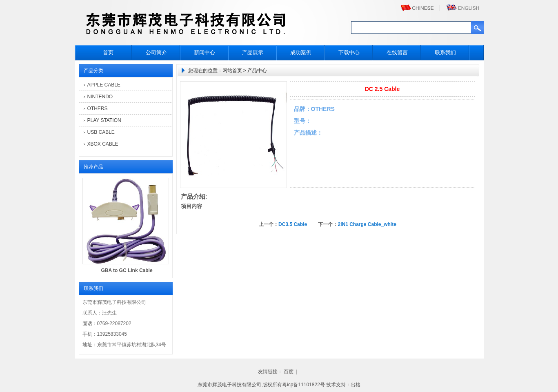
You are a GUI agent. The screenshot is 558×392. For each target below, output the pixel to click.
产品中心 (257, 71)
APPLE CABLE (104, 85)
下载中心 (349, 52)
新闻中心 (205, 52)
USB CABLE (101, 132)
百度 (289, 372)
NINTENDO (100, 97)
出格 (356, 385)
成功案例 (301, 52)
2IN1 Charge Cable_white (367, 224)
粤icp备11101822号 (303, 385)
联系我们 (445, 52)
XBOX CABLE (103, 144)
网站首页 (232, 71)
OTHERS (98, 109)
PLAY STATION (104, 120)
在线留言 (397, 52)
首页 (108, 52)
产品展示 (253, 52)
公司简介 (156, 52)
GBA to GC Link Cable (127, 270)
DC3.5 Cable (293, 224)
